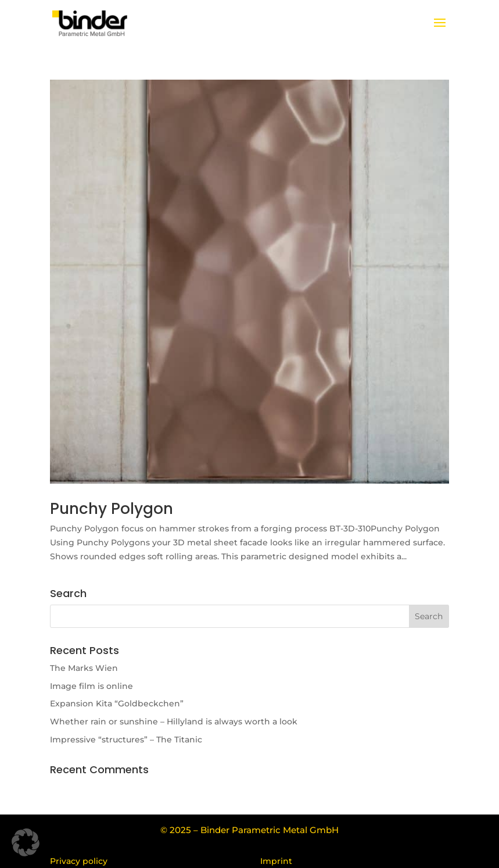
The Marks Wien (84, 668)
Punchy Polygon (112, 509)
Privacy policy (79, 861)
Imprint (276, 861)
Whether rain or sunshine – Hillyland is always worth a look (174, 721)
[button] (26, 842)
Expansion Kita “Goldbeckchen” (117, 703)
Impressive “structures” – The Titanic (126, 740)
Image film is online (91, 686)
